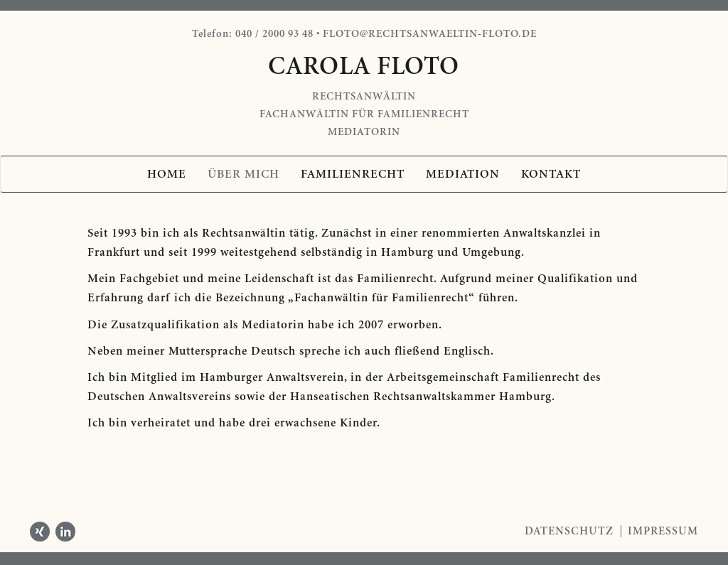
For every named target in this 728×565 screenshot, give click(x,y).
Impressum (663, 531)
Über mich (243, 174)
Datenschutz (569, 531)
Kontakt (551, 174)
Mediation (463, 174)
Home (167, 174)
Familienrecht (353, 174)
